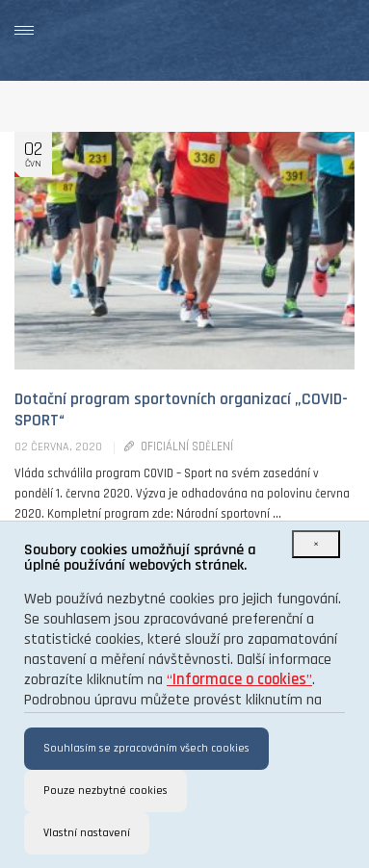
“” (239, 680)
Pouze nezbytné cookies (105, 791)
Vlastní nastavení (87, 833)
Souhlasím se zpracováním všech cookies (146, 748)
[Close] (316, 544)
